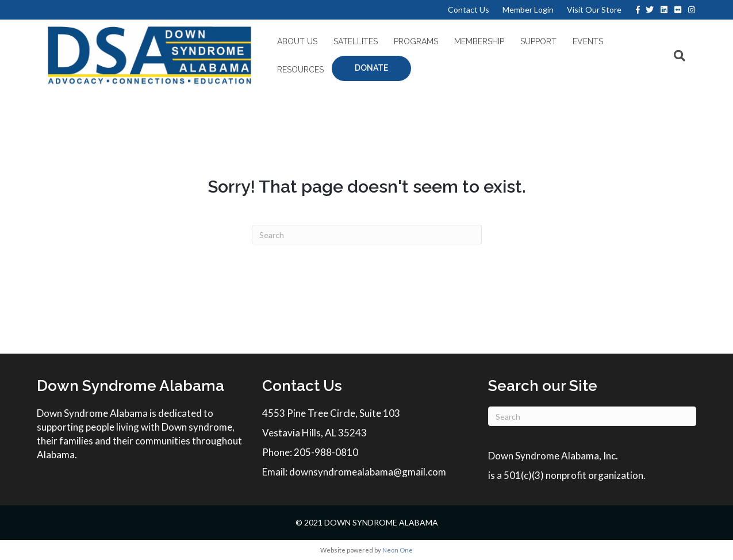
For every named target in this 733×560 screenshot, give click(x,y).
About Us (293, 44)
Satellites (352, 44)
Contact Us (469, 9)
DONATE (305, 71)
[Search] (686, 57)
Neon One (398, 550)
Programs (412, 44)
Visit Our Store (594, 9)
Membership (475, 44)
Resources (638, 44)
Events (584, 44)
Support (534, 44)
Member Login (528, 9)
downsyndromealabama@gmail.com (368, 472)
